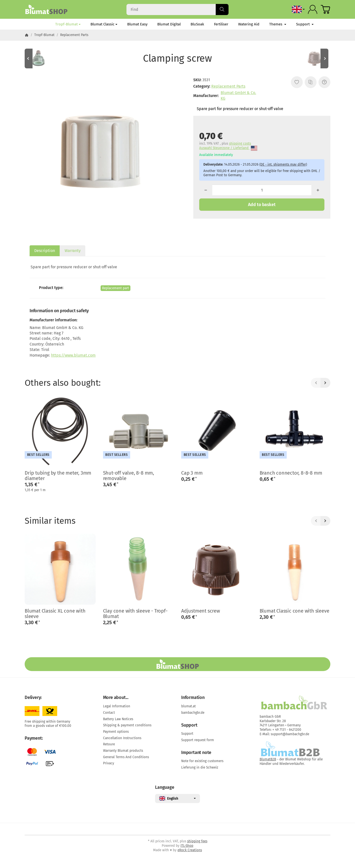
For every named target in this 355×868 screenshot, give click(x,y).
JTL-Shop (187, 846)
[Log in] (313, 9)
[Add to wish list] (297, 82)
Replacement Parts (228, 86)
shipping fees (197, 841)
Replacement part (115, 288)
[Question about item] (324, 82)
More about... (116, 698)
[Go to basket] (325, 9)
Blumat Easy (137, 24)
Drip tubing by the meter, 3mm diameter (58, 476)
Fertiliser (221, 24)
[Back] (316, 383)
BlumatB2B (268, 759)
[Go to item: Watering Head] (39, 58)
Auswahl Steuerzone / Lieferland (228, 148)
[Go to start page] (46, 9)
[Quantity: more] (318, 190)
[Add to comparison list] (311, 82)
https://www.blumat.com (73, 355)
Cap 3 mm (192, 473)
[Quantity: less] (206, 190)
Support (305, 24)
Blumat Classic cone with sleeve (294, 611)
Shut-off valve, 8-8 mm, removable (129, 476)
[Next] (325, 383)
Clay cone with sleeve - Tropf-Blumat (135, 614)
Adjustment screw (201, 611)
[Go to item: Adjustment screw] (316, 58)
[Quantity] (262, 190)
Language (165, 788)
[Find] (177, 10)
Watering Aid (249, 24)
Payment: (34, 738)
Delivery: (33, 698)
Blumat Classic (104, 24)
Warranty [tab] (73, 251)
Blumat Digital (169, 24)
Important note (196, 753)
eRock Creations (190, 850)
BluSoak (197, 24)
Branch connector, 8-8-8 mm (291, 473)
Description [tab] (45, 251)
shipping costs (240, 144)
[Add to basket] (262, 205)
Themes (278, 24)
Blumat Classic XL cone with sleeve (55, 614)
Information (193, 698)
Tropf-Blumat (68, 24)
